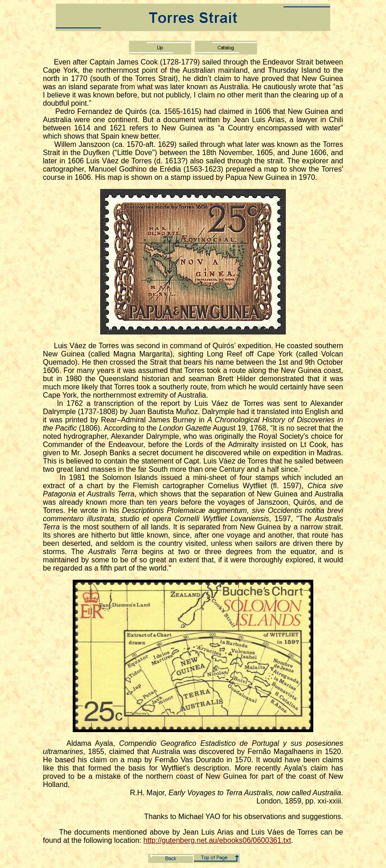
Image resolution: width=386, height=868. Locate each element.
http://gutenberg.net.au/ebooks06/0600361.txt (217, 840)
